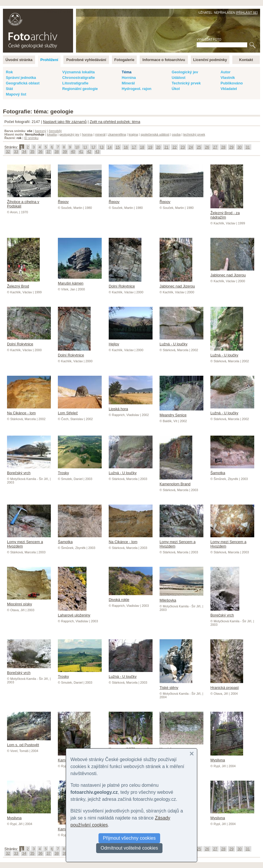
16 (126, 147)
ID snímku (31, 138)
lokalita (52, 134)
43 (97, 151)
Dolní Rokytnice (125, 284)
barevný (40, 131)
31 (248, 147)
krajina (133, 134)
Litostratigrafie (75, 83)
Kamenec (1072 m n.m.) (131, 747)
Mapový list (16, 94)
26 (207, 147)
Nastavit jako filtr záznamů (65, 122)
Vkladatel (229, 89)
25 (199, 147)
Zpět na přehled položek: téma (115, 122)
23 (183, 147)
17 (134, 147)
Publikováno (232, 83)
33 (16, 151)
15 (118, 147)
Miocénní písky (29, 602)
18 (142, 147)
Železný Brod (23, 284)
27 (215, 147)
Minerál (128, 83)
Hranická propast (227, 685)
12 (93, 147)
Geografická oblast (23, 83)
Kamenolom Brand (176, 482)
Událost (178, 78)
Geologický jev (185, 72)
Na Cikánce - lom (29, 411)
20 (158, 147)
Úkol (176, 89)
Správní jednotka (21, 78)
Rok (9, 72)
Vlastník (228, 78)
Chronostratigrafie (79, 78)
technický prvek (194, 134)
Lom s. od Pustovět (29, 743)
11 (85, 147)
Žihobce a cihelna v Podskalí (29, 202)
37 (49, 151)
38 (57, 151)
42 (89, 151)
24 (191, 147)
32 (8, 151)
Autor (226, 72)
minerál (101, 134)
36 (40, 151)
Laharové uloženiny (74, 613)
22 (174, 147)
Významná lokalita (78, 72)
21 (166, 147)
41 (81, 151)
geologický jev (69, 134)
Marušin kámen (80, 281)
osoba (176, 134)
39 (65, 151)
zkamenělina (117, 134)
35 (32, 151)
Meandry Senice (181, 413)
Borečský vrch (29, 471)
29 (231, 147)
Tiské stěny (176, 685)
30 (240, 147)
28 (223, 147)
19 (150, 147)
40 (73, 151)
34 (24, 151)
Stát (9, 89)
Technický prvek (186, 83)
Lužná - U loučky (181, 342)
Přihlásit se (247, 13)
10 (77, 147)
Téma (126, 72)
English (66, 12)
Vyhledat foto (209, 40)
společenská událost (155, 134)
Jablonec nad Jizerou (177, 284)
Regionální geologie (80, 89)
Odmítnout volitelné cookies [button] (129, 848)
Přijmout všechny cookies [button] (129, 838)
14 (110, 147)
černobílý (55, 131)
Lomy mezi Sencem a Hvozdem (29, 542)
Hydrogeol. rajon (136, 89)
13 (101, 147)
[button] (192, 754)
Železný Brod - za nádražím (227, 213)
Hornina (129, 78)
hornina (87, 134)
